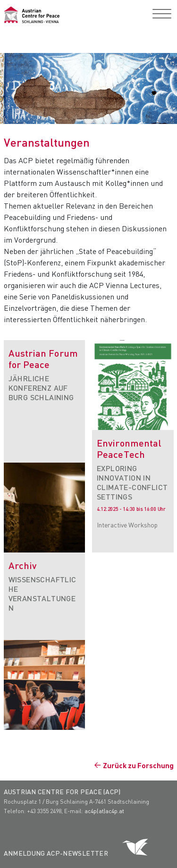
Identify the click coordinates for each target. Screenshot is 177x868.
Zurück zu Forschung (138, 765)
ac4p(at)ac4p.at (104, 811)
